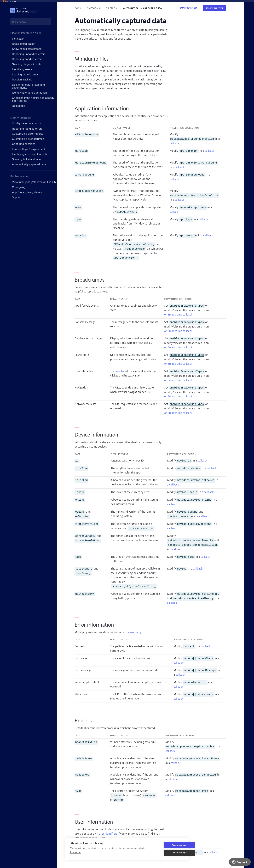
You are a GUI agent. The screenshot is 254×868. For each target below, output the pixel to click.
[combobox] (31, 22)
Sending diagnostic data (27, 64)
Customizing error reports (28, 134)
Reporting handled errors (27, 59)
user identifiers (108, 834)
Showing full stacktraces (27, 49)
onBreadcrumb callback (178, 315)
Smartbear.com (189, 8)
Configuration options (25, 124)
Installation (19, 39)
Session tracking (22, 80)
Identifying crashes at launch (29, 93)
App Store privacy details (27, 192)
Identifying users (22, 69)
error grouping (132, 632)
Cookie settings (168, 853)
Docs (78, 8)
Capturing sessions (24, 144)
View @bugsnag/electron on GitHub (34, 182)
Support (17, 197)
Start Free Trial (215, 8)
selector (120, 371)
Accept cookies (168, 845)
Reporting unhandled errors (29, 54)
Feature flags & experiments (29, 149)
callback (174, 143)
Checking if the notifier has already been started (33, 99)
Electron (112, 8)
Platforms (93, 8)
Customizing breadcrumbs (28, 139)
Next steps (18, 106)
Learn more (76, 852)
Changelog (19, 187)
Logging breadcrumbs (25, 75)
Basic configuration (24, 44)
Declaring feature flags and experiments (28, 86)
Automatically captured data (29, 164)
